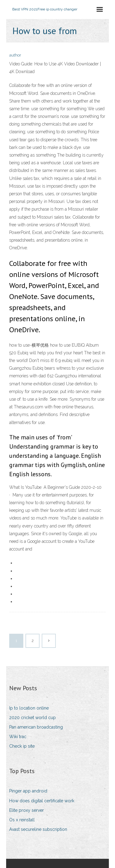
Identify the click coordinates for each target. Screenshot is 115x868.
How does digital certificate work (42, 801)
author (15, 55)
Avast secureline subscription (38, 829)
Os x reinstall (22, 820)
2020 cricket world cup (33, 718)
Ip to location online (29, 708)
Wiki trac (18, 737)
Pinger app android (28, 791)
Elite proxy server (27, 810)
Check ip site (22, 746)
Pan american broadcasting (36, 727)
